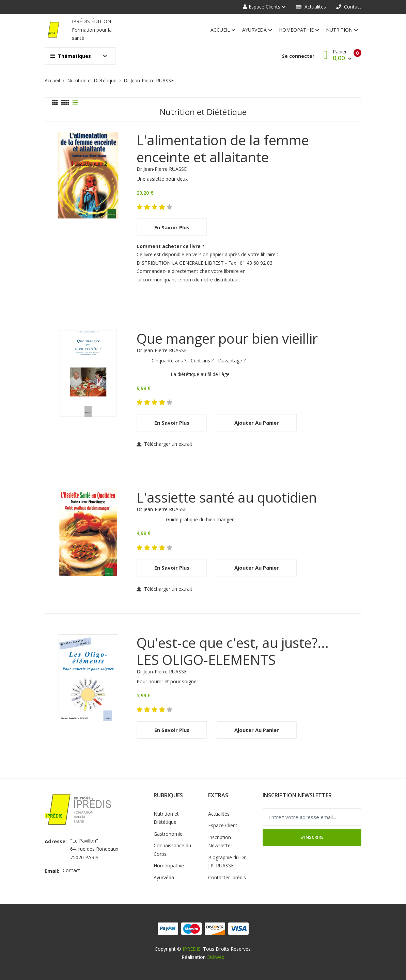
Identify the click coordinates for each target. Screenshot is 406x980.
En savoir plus (172, 227)
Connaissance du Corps (172, 850)
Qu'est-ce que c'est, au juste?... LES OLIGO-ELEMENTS (233, 651)
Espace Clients (262, 7)
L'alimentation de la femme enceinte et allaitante (223, 149)
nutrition (342, 30)
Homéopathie (169, 865)
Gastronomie (168, 834)
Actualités (311, 7)
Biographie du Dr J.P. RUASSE (227, 862)
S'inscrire (312, 837)
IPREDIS (192, 949)
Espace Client (223, 825)
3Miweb (216, 957)
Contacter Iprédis (227, 877)
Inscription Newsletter (220, 842)
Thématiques (71, 56)
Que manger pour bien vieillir (227, 339)
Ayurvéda (164, 877)
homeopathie (299, 30)
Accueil (223, 30)
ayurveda (257, 30)
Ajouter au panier (257, 423)
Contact (349, 7)
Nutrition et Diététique (92, 80)
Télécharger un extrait (165, 444)
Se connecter (298, 56)
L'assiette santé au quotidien (227, 497)
